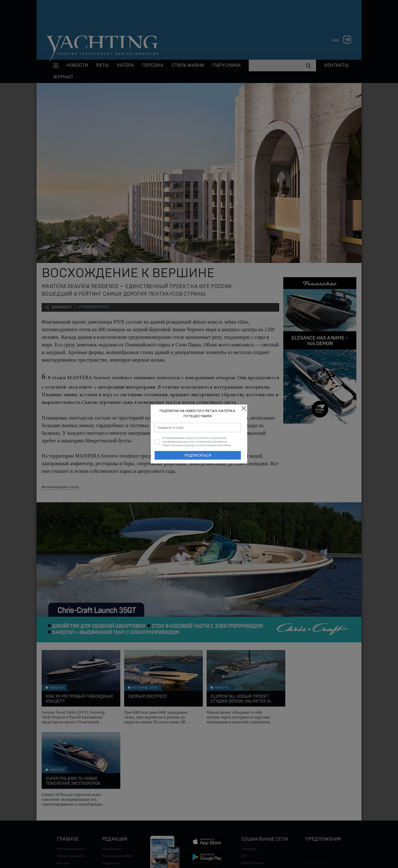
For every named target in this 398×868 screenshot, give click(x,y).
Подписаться (198, 455)
